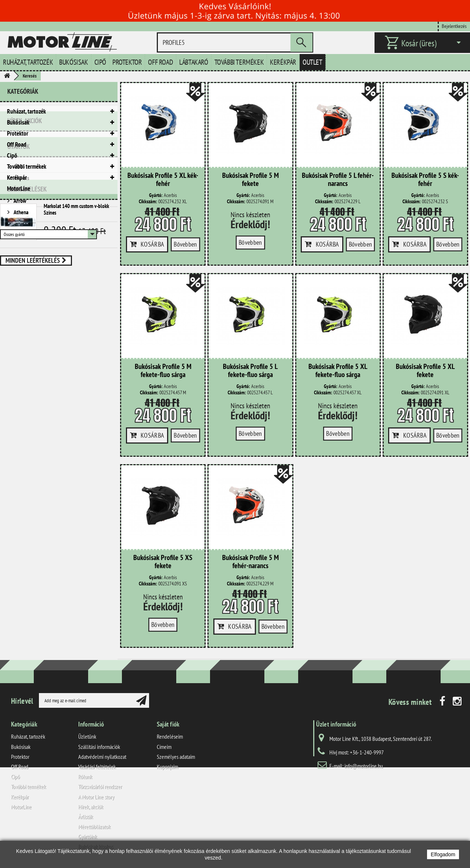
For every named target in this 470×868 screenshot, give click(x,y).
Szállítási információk (99, 747)
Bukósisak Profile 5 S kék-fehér (425, 180)
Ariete (20, 272)
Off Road (160, 62)
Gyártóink (88, 836)
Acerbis (21, 260)
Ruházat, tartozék (28, 62)
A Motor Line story (96, 797)
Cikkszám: (148, 202)
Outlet (312, 62)
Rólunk (85, 776)
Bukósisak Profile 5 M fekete (250, 180)
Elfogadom (443, 854)
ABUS (19, 248)
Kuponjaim (167, 767)
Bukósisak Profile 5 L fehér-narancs (338, 180)
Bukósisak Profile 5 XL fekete (425, 371)
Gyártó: (156, 195)
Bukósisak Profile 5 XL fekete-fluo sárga (338, 371)
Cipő (100, 62)
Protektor (127, 62)
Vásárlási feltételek (97, 767)
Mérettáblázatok (94, 826)
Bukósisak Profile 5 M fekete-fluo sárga (163, 371)
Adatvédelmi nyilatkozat (102, 757)
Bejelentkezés (454, 26)
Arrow (19, 283)
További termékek (239, 62)
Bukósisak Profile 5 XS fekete (163, 562)
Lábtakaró (194, 62)
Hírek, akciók (25, 209)
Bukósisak (73, 62)
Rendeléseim (170, 736)
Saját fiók (168, 724)
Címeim (164, 747)
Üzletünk (87, 736)
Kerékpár (283, 62)
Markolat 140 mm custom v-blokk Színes (76, 357)
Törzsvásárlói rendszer (100, 786)
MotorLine (19, 189)
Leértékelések (27, 336)
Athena (21, 294)
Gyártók (19, 232)
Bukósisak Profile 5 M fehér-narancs (250, 562)
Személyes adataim (176, 757)
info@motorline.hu (364, 766)
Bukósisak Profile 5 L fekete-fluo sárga (250, 371)
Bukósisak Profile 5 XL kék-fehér (163, 180)
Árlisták (86, 817)
